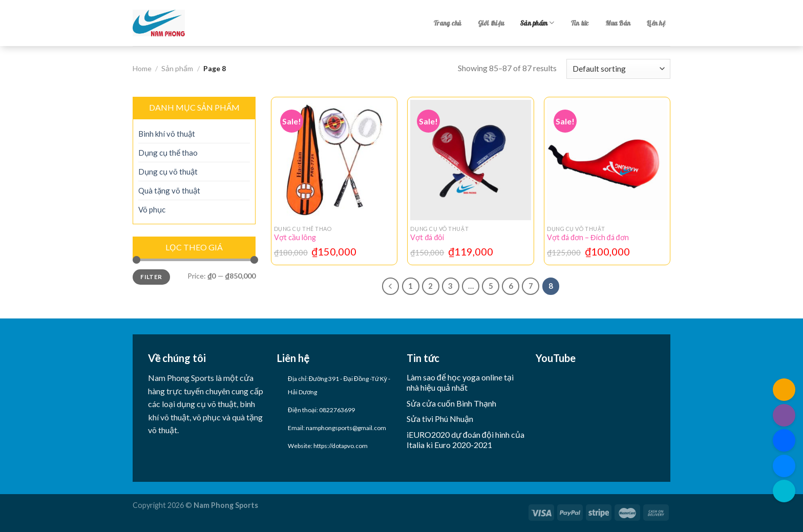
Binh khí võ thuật (167, 134)
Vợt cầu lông (295, 237)
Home (142, 68)
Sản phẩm (537, 23)
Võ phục (152, 209)
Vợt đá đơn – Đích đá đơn (588, 237)
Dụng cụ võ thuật (168, 172)
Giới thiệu (491, 23)
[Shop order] (618, 69)
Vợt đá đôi (427, 237)
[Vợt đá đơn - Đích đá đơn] (607, 160)
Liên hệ (656, 23)
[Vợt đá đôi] (470, 160)
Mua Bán (618, 23)
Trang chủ (447, 23)
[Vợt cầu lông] (334, 160)
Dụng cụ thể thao (168, 153)
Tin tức (580, 23)
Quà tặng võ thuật (169, 190)
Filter (151, 277)
